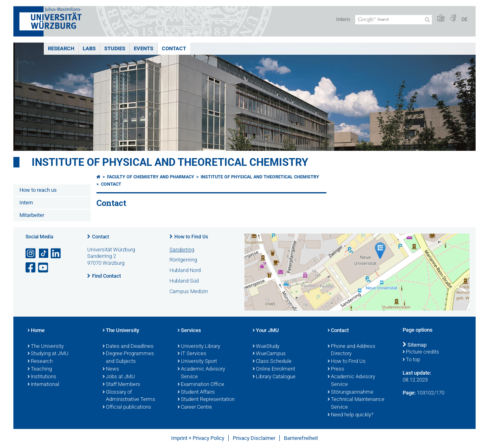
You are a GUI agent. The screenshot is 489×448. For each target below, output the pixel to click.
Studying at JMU (48, 354)
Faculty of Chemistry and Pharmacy (151, 177)
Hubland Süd (184, 281)
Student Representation (206, 400)
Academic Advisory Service (201, 373)
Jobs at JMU (119, 377)
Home (36, 331)
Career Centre (195, 407)
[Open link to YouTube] (44, 268)
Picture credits (421, 352)
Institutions (42, 377)
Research (61, 48)
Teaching (40, 369)
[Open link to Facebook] (31, 268)
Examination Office (201, 385)
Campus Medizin (189, 291)
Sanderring (182, 250)
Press (336, 369)
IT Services (192, 354)
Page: (409, 393)
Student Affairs (196, 392)
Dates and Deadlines (128, 347)
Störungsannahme (351, 392)
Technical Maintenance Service (356, 404)
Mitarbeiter (32, 215)
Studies (115, 48)
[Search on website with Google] (394, 20)
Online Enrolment (274, 369)
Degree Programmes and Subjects (128, 358)
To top (411, 360)
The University (46, 347)
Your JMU (266, 331)
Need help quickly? (351, 415)
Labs (89, 48)
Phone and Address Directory (352, 350)
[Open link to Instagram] (31, 254)
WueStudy (266, 347)
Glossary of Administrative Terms (129, 396)
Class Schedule (272, 362)
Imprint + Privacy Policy (198, 438)
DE (464, 19)
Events (144, 48)
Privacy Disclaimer (254, 438)
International (43, 385)
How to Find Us (191, 237)
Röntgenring (183, 260)
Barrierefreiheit (301, 438)
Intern (343, 19)
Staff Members (121, 385)
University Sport (197, 362)
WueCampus (269, 354)
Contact (174, 48)
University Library (199, 347)
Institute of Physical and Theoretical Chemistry (170, 162)
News (111, 369)
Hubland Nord (185, 270)
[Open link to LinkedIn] (56, 254)
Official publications (127, 407)
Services (189, 331)
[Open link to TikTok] (44, 254)
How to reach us (38, 190)
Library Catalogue (274, 377)
